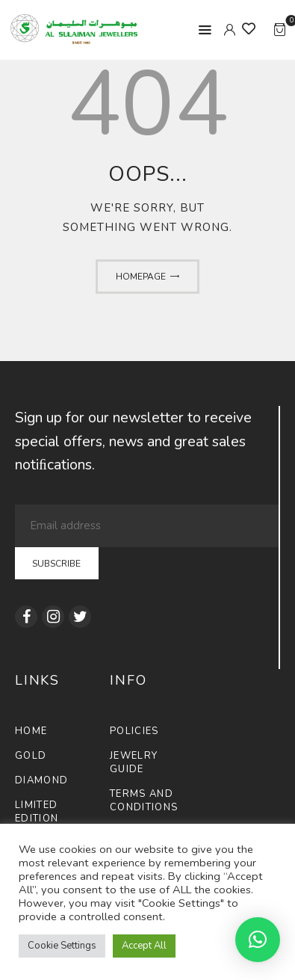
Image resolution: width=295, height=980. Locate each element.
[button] (258, 940)
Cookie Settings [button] (62, 946)
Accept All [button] (144, 946)
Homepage (141, 277)
